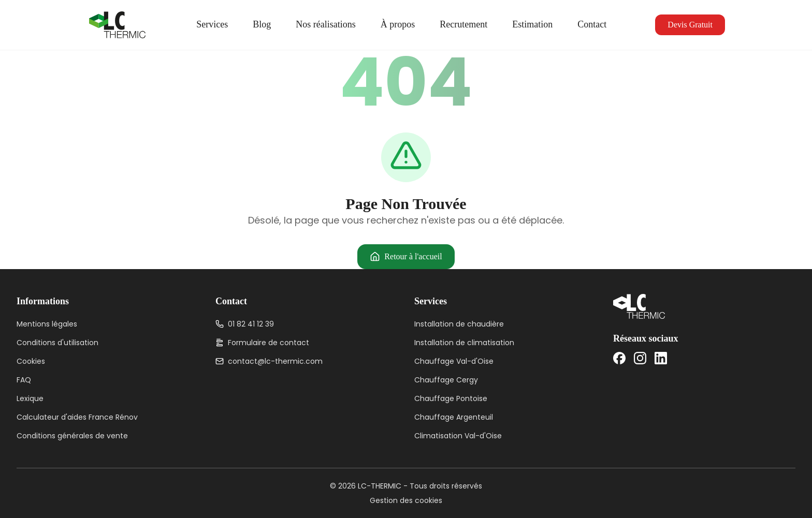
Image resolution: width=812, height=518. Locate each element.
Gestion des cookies (406, 500)
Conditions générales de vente (72, 436)
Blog (262, 24)
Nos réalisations (325, 24)
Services (212, 24)
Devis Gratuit (690, 25)
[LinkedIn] (661, 358)
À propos (398, 24)
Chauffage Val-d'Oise (454, 361)
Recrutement (463, 24)
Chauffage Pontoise (451, 398)
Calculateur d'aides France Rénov (77, 417)
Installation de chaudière (459, 324)
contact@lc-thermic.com (269, 361)
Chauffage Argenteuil (454, 417)
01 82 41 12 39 (245, 324)
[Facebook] (619, 358)
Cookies (31, 361)
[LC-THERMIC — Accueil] (117, 25)
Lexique (30, 398)
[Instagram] (640, 358)
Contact (592, 24)
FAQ (24, 380)
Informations (43, 301)
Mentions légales (47, 324)
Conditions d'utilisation (57, 343)
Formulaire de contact (262, 343)
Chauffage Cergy (446, 380)
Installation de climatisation (464, 343)
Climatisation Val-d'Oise (458, 436)
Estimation (532, 24)
